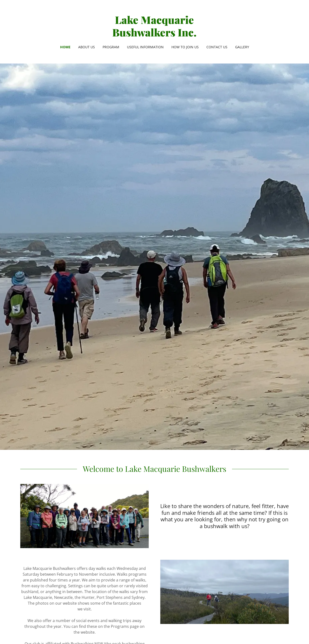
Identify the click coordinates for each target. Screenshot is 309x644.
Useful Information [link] (145, 47)
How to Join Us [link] (185, 47)
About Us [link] (87, 47)
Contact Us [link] (217, 47)
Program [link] (111, 47)
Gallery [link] (242, 47)
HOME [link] (65, 47)
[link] (155, 35)
